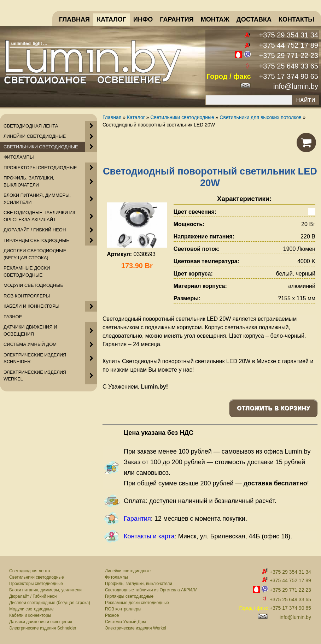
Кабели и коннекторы (30, 615)
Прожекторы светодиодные (36, 584)
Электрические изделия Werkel (136, 628)
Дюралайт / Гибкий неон (33, 596)
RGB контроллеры (123, 609)
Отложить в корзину (273, 408)
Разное (112, 615)
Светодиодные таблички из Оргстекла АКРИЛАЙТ (151, 590)
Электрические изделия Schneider (43, 628)
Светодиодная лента (30, 571)
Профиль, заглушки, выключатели (139, 584)
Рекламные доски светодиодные (137, 603)
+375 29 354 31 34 (289, 35)
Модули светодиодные (31, 609)
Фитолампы (116, 577)
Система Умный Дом (125, 622)
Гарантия (137, 519)
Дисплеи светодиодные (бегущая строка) (50, 603)
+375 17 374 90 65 (289, 76)
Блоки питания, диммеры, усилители (45, 590)
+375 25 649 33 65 (289, 66)
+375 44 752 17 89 (289, 45)
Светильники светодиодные (37, 577)
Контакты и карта (149, 536)
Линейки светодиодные (128, 571)
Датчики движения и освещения (41, 622)
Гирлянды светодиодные (129, 596)
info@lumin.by (296, 86)
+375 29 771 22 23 (289, 55)
